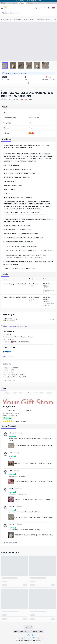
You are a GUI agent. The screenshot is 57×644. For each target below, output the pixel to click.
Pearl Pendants (29, 19)
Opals (4, 3)
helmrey (9, 319)
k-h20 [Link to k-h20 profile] (10, 453)
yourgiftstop (6, 90)
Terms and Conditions (31, 638)
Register (37, 8)
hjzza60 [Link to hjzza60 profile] (11, 489)
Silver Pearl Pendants (43, 19)
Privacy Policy (19, 638)
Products (8, 19)
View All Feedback (10, 543)
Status (40, 638)
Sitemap (41, 632)
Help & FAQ (28, 632)
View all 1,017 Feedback (14, 421)
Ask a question (9, 357)
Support (35, 632)
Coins (30, 3)
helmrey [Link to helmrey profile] (11, 433)
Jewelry (22, 3)
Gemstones (13, 3)
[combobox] (28, 13)
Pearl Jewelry (18, 19)
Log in (43, 8)
